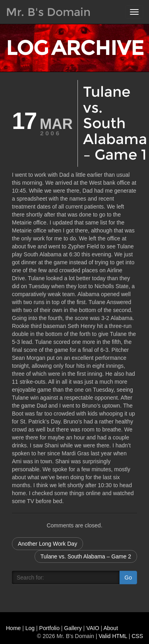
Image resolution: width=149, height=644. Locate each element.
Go (128, 578)
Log (30, 628)
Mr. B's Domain (48, 12)
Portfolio (49, 628)
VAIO (93, 628)
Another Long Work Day (47, 544)
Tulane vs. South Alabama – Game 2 (86, 556)
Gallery (73, 628)
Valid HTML (113, 636)
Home (13, 628)
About (111, 628)
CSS (137, 636)
